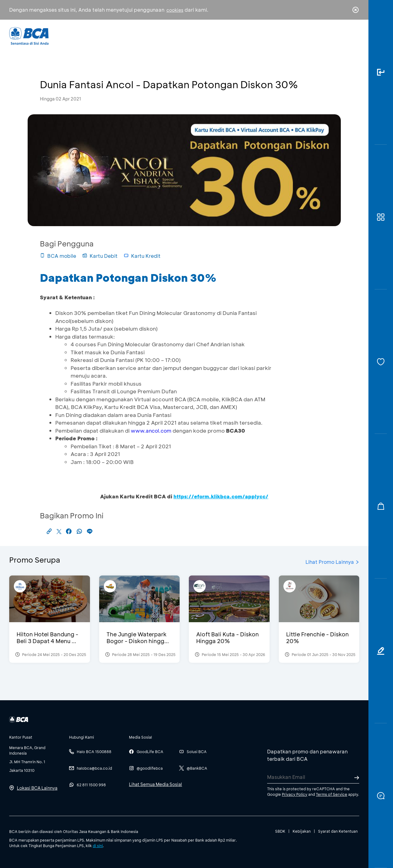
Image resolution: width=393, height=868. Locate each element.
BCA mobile (58, 256)
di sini (98, 846)
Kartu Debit (100, 256)
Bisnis (181, 35)
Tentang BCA (223, 35)
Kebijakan (302, 831)
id (343, 36)
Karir (264, 35)
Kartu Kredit (142, 256)
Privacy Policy (295, 794)
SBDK (280, 831)
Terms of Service (332, 794)
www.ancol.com (151, 431)
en (354, 36)
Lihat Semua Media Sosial (156, 784)
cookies (175, 10)
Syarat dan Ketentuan (338, 831)
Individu (145, 35)
